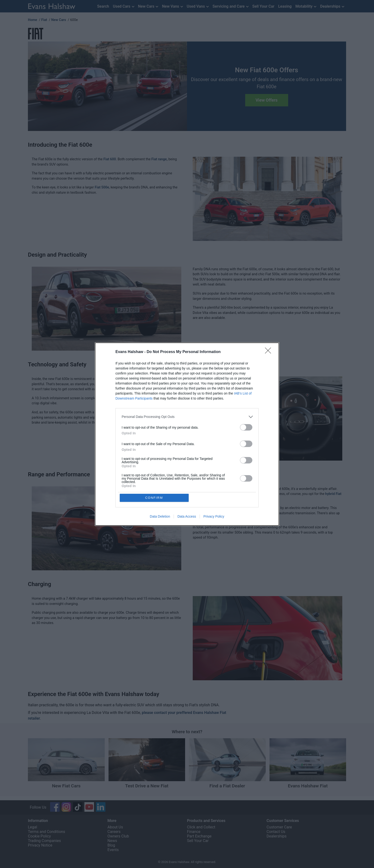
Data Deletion (160, 482)
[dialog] (187, 434)
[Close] (270, 387)
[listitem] (187, 451)
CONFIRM (154, 463)
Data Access (187, 482)
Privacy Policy (214, 482)
